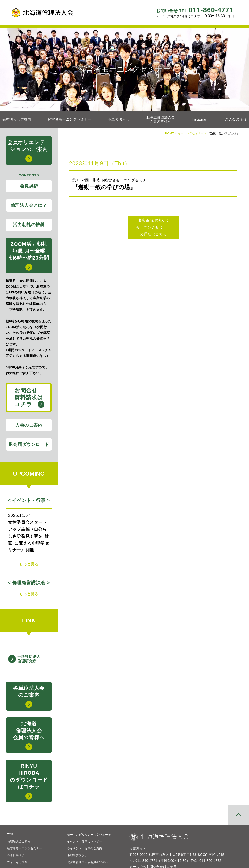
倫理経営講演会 (77, 855)
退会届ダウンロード (29, 444)
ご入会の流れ (236, 119)
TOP (10, 835)
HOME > (171, 133)
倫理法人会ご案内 (17, 119)
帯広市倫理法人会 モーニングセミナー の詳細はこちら (153, 227)
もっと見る (29, 564)
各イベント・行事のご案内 (85, 848)
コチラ (195, 16)
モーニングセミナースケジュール (89, 835)
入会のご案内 (29, 425)
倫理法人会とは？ (29, 205)
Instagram (200, 119)
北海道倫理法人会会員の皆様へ (161, 119)
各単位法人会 (119, 119)
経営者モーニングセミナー (70, 119)
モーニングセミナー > (192, 133)
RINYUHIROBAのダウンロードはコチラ (29, 781)
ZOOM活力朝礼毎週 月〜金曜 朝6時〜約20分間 (29, 256)
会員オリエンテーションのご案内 (29, 151)
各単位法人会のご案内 (29, 696)
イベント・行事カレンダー (85, 841)
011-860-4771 (195, 10)
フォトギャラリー (19, 862)
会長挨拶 (29, 186)
